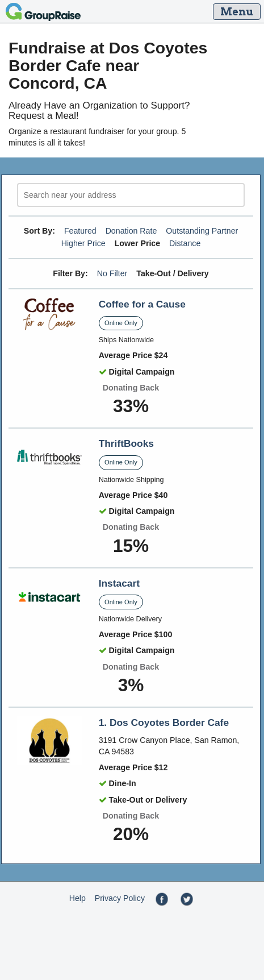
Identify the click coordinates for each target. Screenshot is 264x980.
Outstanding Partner (202, 231)
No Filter (112, 273)
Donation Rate (131, 231)
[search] (131, 195)
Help (77, 898)
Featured (80, 231)
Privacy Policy (120, 898)
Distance (185, 243)
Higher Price (83, 243)
